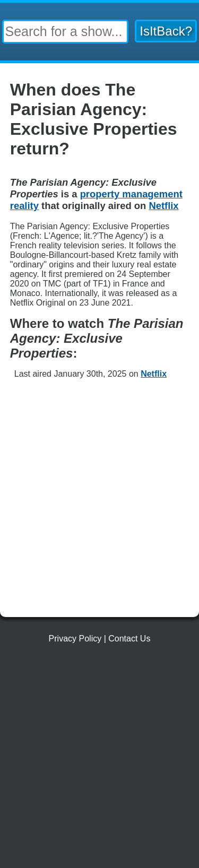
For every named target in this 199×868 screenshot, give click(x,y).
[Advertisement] (99, 504)
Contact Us (129, 639)
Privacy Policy (75, 639)
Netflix (154, 374)
